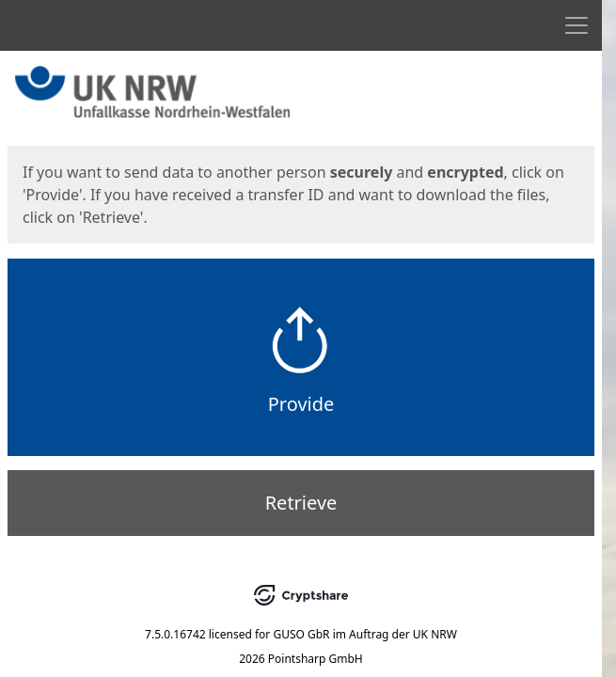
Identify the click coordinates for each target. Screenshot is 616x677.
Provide (301, 404)
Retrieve (301, 503)
